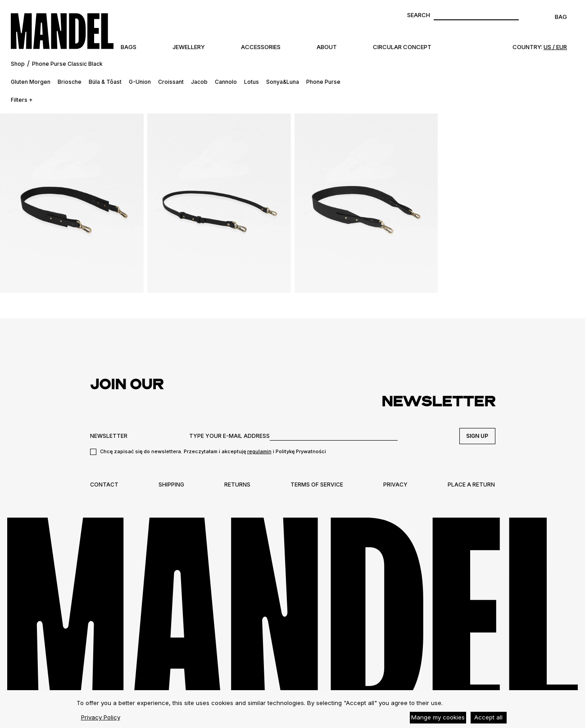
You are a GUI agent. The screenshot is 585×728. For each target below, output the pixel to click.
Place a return (471, 485)
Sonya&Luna (283, 82)
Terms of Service (317, 485)
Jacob (199, 82)
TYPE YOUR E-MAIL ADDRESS (229, 436)
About (327, 47)
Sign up (477, 436)
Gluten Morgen (31, 82)
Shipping (171, 485)
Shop (18, 64)
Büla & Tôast (105, 82)
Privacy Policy (101, 717)
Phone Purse (323, 82)
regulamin (259, 451)
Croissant (171, 82)
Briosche (70, 82)
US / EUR (555, 47)
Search (419, 15)
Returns (237, 485)
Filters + (22, 100)
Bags (129, 47)
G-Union (140, 82)
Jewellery (189, 47)
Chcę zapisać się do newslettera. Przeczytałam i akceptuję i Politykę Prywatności (213, 451)
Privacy (395, 485)
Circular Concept (402, 47)
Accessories (261, 47)
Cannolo (226, 82)
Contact (104, 485)
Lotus (252, 82)
